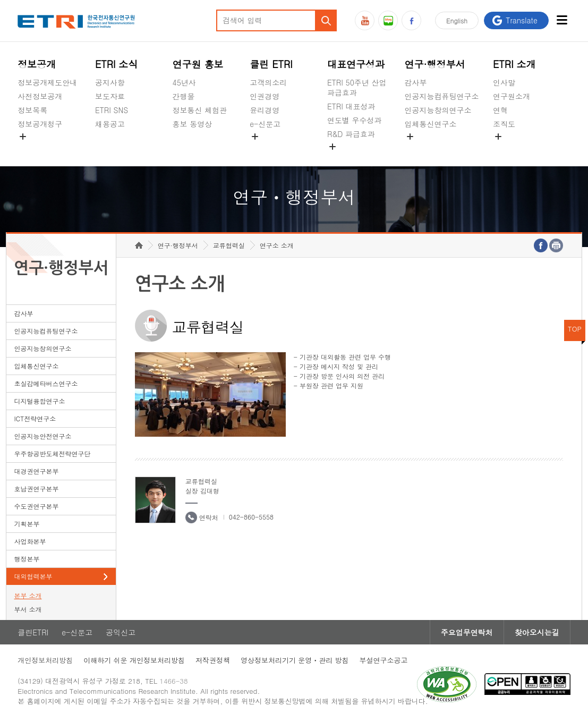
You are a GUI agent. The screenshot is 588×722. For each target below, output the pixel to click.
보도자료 (110, 96)
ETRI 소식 (117, 64)
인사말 (504, 82)
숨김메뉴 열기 (23, 137)
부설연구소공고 (384, 660)
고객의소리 (268, 82)
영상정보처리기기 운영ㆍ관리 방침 (295, 660)
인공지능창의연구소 (438, 110)
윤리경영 (265, 110)
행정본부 (27, 559)
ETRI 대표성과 (351, 106)
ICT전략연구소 (35, 418)
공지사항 (110, 82)
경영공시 (32, 149)
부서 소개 (28, 609)
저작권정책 (213, 660)
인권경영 (265, 96)
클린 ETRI (271, 64)
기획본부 (27, 524)
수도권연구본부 (36, 506)
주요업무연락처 (467, 632)
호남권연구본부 (36, 489)
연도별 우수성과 (355, 120)
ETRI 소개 (514, 64)
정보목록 (32, 110)
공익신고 (265, 149)
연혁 (500, 110)
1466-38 (173, 681)
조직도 (504, 124)
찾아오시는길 (537, 632)
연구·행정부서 (435, 64)
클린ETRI (33, 632)
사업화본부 (30, 541)
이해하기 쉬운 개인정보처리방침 (134, 660)
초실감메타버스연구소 (442, 149)
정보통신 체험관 (200, 110)
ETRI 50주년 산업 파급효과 (357, 87)
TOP (575, 329)
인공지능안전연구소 (42, 436)
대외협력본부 (33, 576)
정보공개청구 (40, 124)
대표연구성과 (356, 64)
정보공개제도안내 (47, 82)
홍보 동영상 (193, 124)
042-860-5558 (251, 517)
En (457, 20)
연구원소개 (512, 96)
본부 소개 (28, 595)
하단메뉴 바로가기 (0, 0)
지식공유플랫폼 (353, 159)
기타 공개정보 (517, 149)
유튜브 (365, 20)
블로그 (388, 20)
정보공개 (37, 64)
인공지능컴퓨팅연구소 (442, 96)
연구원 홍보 (198, 64)
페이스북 (411, 20)
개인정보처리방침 (45, 660)
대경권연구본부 (36, 471)
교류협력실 (229, 245)
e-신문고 (265, 124)
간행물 (184, 96)
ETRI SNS (112, 110)
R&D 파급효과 (351, 134)
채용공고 (110, 124)
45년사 (184, 82)
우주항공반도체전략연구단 (52, 453)
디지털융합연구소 (39, 401)
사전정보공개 (40, 96)
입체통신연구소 (431, 124)
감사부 (416, 82)
